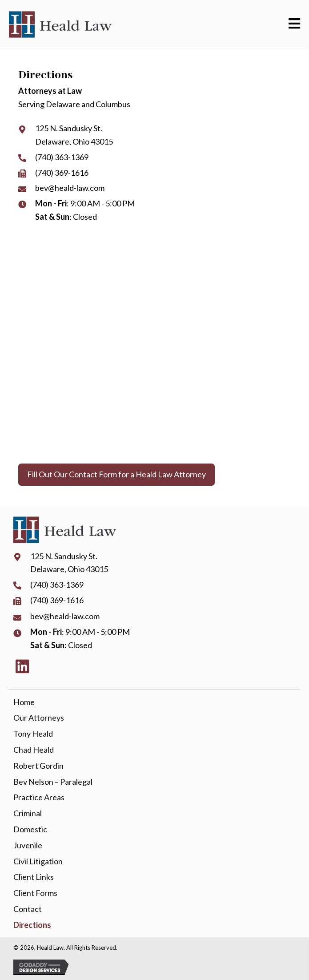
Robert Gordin (38, 766)
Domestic (30, 829)
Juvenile (28, 845)
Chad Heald (34, 750)
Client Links (34, 877)
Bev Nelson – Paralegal (53, 782)
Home (24, 702)
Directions (32, 925)
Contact (28, 909)
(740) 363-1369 (62, 157)
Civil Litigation (38, 861)
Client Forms (35, 893)
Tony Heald (33, 734)
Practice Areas (39, 797)
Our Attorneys (39, 718)
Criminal (28, 813)
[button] (116, 475)
